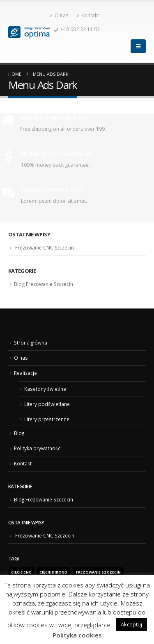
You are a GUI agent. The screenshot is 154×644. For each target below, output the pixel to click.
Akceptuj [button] (131, 624)
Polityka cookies (77, 635)
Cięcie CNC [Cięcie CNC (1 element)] (21, 572)
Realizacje (25, 373)
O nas (59, 15)
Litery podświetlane (47, 404)
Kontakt (88, 15)
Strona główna (31, 342)
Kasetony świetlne (45, 389)
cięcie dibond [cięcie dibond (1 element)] (53, 572)
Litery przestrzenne (47, 419)
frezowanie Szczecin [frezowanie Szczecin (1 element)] (98, 572)
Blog (19, 433)
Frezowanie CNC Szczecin (45, 248)
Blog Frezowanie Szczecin (44, 284)
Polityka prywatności (38, 448)
